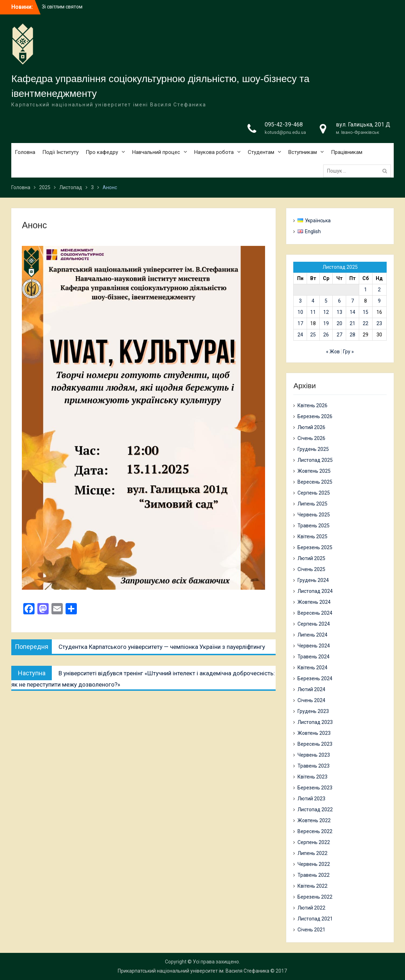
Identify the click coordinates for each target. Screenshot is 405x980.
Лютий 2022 (311, 908)
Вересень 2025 (315, 482)
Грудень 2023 (313, 711)
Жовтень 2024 (314, 602)
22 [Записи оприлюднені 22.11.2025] (366, 323)
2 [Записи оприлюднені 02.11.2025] (379, 290)
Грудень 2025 (313, 449)
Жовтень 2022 (314, 820)
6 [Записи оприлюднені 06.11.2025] (339, 301)
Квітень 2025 (312, 536)
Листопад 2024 (315, 591)
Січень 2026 (311, 438)
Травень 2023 (314, 766)
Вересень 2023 (315, 744)
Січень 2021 (311, 930)
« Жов (333, 352)
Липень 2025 (312, 504)
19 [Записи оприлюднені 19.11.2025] (326, 323)
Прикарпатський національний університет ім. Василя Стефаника (194, 971)
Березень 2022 (315, 897)
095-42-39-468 (284, 125)
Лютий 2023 (311, 799)
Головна (25, 152)
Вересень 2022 (315, 831)
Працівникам (347, 152)
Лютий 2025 (311, 558)
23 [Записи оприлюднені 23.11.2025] (379, 323)
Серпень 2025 (314, 493)
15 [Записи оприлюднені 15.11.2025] (366, 312)
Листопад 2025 (315, 460)
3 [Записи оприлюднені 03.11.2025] (300, 301)
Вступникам (303, 152)
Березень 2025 (315, 547)
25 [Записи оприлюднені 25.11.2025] (313, 335)
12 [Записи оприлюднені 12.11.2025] (326, 312)
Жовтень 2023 (314, 733)
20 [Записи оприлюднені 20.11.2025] (339, 323)
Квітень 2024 (312, 668)
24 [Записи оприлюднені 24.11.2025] (300, 335)
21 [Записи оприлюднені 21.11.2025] (352, 323)
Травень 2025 (314, 526)
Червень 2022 (314, 864)
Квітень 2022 (312, 886)
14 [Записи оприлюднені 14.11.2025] (352, 312)
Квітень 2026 (312, 405)
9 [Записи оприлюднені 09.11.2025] (379, 301)
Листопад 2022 (315, 810)
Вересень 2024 (315, 613)
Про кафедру (102, 152)
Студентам (261, 152)
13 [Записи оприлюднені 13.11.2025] (339, 312)
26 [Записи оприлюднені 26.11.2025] (326, 335)
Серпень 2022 (314, 842)
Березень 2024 (315, 678)
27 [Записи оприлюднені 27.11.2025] (339, 335)
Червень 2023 (314, 755)
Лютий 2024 (311, 689)
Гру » (348, 352)
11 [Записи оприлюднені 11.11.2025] (313, 312)
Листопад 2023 (315, 722)
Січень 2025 (311, 569)
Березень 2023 (315, 788)
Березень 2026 (315, 416)
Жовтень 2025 (314, 471)
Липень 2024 (312, 635)
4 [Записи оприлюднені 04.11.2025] (313, 301)
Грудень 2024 (313, 580)
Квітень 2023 (312, 777)
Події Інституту (60, 152)
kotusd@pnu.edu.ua (285, 132)
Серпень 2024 (314, 624)
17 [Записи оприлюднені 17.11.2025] (300, 323)
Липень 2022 (312, 853)
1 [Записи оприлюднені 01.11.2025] (366, 290)
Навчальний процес (156, 152)
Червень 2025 (314, 515)
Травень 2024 (314, 657)
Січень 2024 (311, 700)
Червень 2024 (314, 646)
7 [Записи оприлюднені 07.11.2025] (352, 301)
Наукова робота (214, 152)
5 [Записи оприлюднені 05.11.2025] (326, 301)
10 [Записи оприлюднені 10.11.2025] (300, 312)
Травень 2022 (314, 875)
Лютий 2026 (311, 427)
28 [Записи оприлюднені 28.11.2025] (352, 335)
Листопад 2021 (315, 919)
